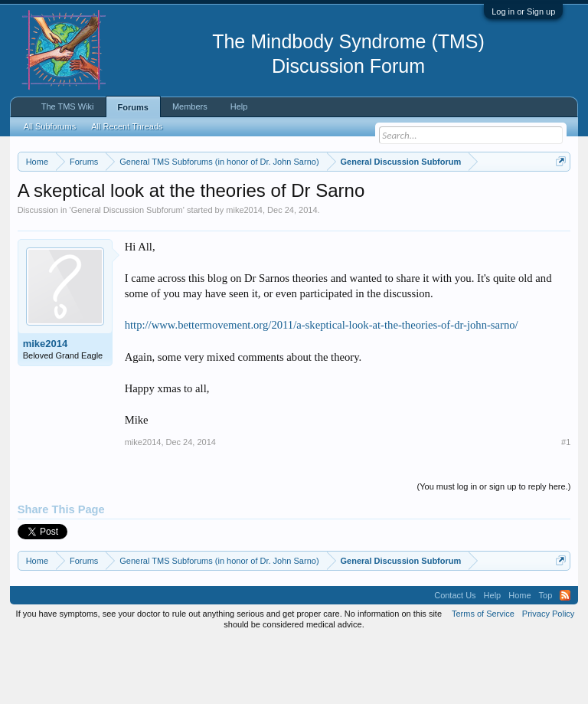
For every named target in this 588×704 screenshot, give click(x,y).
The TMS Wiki (68, 106)
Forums (133, 107)
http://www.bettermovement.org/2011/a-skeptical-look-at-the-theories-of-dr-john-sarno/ (322, 388)
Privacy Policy (548, 676)
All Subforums (50, 126)
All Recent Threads (127, 126)
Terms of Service (483, 676)
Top (546, 658)
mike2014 (244, 273)
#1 (566, 506)
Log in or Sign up (523, 11)
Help (239, 106)
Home (519, 658)
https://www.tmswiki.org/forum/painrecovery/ (237, 215)
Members (190, 106)
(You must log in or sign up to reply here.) (494, 550)
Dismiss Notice (558, 197)
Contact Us (455, 658)
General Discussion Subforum (127, 273)
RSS (565, 658)
